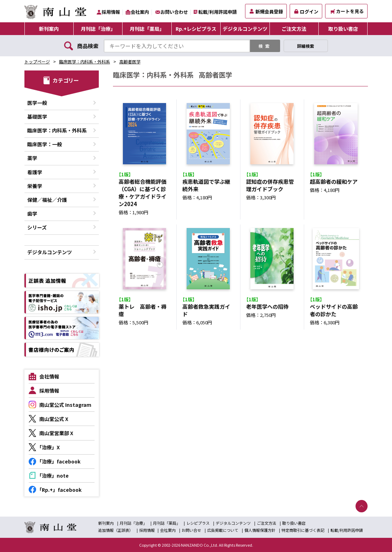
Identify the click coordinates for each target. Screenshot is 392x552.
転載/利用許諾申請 (218, 12)
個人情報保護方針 (260, 530)
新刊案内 (49, 29)
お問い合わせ (174, 12)
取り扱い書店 (343, 29)
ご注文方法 (294, 29)
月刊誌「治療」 (98, 29)
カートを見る (347, 11)
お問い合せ (191, 530)
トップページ (37, 61)
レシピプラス (198, 523)
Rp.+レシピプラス (196, 29)
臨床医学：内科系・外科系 (85, 61)
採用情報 (111, 12)
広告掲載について (223, 530)
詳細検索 (306, 46)
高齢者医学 (130, 61)
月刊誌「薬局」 (147, 29)
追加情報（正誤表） (116, 530)
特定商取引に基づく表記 (303, 530)
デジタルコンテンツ (245, 29)
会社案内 (140, 12)
